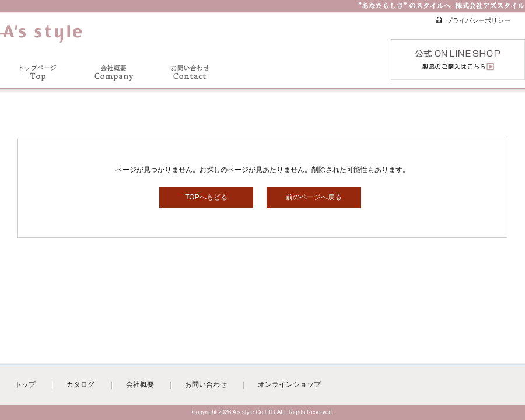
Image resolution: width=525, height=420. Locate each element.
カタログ (80, 384)
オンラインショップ (289, 384)
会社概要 (140, 384)
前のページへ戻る (314, 197)
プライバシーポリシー (478, 20)
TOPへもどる (206, 197)
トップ (25, 384)
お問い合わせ (206, 384)
